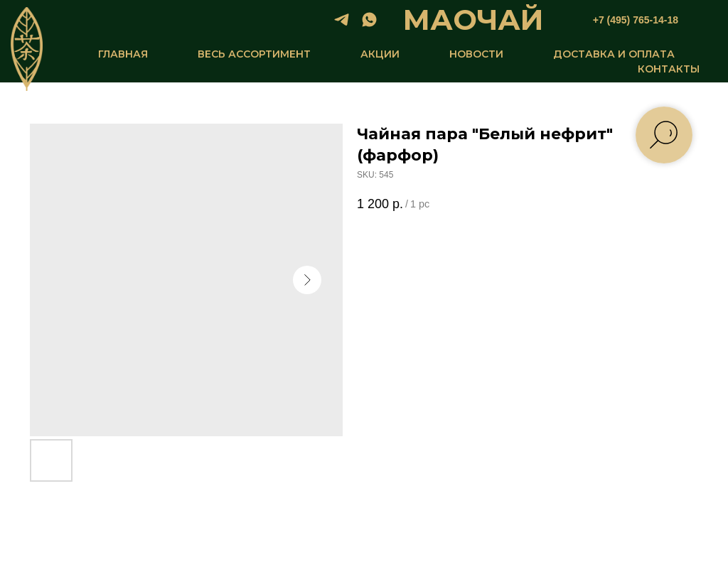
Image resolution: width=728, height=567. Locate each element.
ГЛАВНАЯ (123, 54)
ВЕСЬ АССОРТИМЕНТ (254, 54)
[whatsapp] (369, 20)
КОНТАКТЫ (669, 69)
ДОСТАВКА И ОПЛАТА (614, 54)
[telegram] (342, 20)
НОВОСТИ (476, 54)
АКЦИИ (380, 54)
